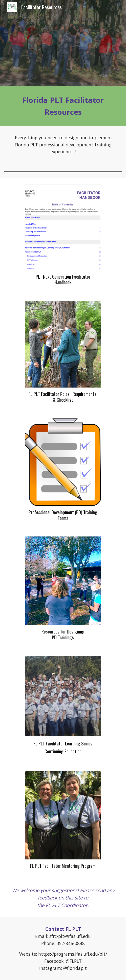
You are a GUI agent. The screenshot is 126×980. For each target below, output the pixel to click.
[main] (63, 106)
